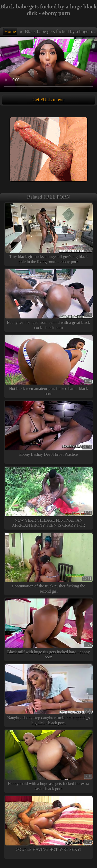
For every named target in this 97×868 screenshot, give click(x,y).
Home (10, 32)
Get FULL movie (48, 100)
